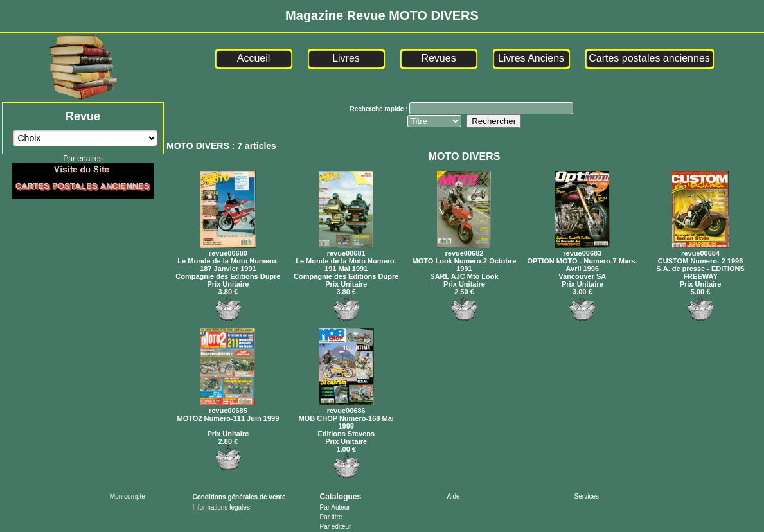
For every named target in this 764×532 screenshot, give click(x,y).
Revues (438, 58)
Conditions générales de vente (239, 497)
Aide (454, 496)
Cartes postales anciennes (649, 58)
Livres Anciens (531, 58)
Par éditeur (335, 527)
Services (587, 496)
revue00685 (228, 407)
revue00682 (464, 249)
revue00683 (582, 249)
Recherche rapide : (379, 109)
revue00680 (228, 249)
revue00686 (346, 407)
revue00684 (700, 249)
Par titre (331, 517)
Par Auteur (334, 507)
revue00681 (346, 249)
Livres (346, 58)
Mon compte (128, 496)
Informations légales (221, 507)
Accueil (254, 58)
